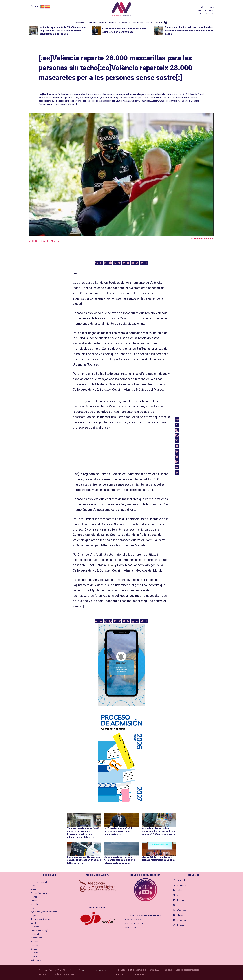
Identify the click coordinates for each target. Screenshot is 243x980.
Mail (179, 895)
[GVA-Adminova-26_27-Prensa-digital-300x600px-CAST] (122, 804)
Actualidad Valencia (202, 238)
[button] (32, 6)
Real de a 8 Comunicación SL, (94, 970)
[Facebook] (110, 263)
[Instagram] (106, 263)
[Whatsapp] (101, 263)
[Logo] (121, 10)
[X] (115, 263)
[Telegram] (119, 263)
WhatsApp (181, 910)
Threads (181, 925)
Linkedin (181, 890)
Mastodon (181, 920)
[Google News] (97, 263)
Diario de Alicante (133, 920)
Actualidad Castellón (134, 923)
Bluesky (180, 915)
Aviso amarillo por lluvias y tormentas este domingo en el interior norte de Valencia (120, 860)
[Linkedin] (133, 263)
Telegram (181, 900)
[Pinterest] (142, 263)
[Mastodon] (124, 263)
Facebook (181, 880)
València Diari (131, 927)
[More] (146, 263)
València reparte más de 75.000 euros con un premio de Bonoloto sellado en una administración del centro (63, 31)
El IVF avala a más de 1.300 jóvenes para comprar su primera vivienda (118, 831)
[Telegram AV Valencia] (122, 708)
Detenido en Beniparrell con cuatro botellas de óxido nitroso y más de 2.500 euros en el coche (189, 31)
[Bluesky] (128, 263)
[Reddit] (137, 263)
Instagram (181, 885)
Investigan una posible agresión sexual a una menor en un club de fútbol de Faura (84, 860)
